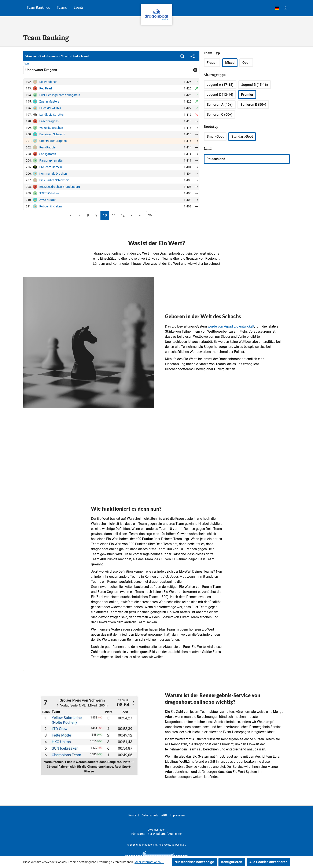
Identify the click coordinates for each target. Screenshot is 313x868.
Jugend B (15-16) (255, 85)
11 (114, 215)
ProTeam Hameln (51, 167)
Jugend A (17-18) (220, 85)
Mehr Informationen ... (149, 862)
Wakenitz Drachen (51, 128)
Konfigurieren (232, 862)
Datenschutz (150, 815)
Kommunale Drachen (53, 174)
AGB (164, 815)
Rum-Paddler (48, 147)
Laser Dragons (49, 121)
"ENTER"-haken (49, 193)
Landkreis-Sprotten (52, 115)
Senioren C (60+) (220, 114)
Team (26, 64)
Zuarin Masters (49, 101)
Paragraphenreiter (51, 160)
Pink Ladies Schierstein (54, 180)
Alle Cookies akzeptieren (268, 862)
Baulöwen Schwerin (52, 134)
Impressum (177, 815)
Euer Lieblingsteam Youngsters (60, 95)
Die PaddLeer (48, 82)
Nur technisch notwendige (194, 862)
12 (123, 215)
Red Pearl (46, 88)
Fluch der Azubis (50, 108)
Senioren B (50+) (253, 105)
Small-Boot (215, 136)
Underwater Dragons (53, 141)
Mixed (230, 63)
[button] (182, 56)
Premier (247, 95)
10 (105, 215)
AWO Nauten (48, 200)
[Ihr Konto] (286, 8)
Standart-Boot (242, 136)
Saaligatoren (48, 154)
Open (246, 63)
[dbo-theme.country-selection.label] (277, 8)
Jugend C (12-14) (220, 95)
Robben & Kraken (51, 206)
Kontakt (134, 815)
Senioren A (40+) (220, 105)
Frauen (212, 63)
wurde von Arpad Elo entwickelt (231, 326)
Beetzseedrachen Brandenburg (60, 187)
